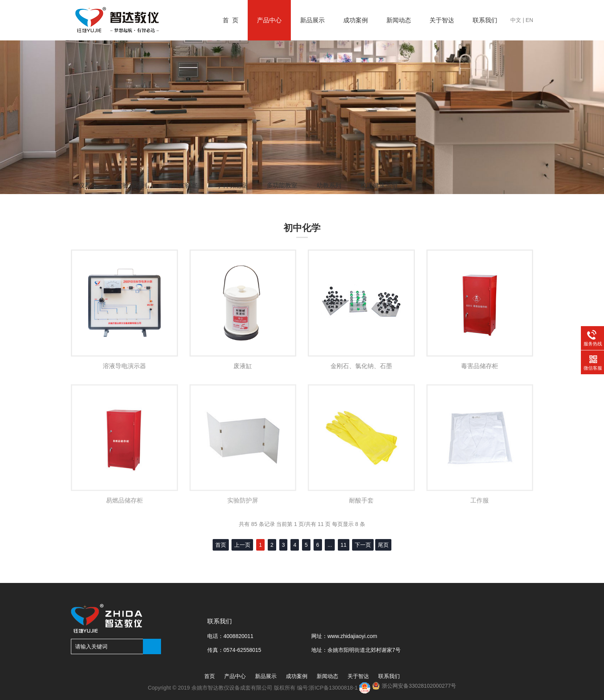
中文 (516, 20)
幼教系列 (329, 185)
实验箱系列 (132, 185)
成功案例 (356, 20)
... (330, 545)
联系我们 (485, 20)
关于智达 (442, 20)
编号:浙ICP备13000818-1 (328, 688)
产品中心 (269, 20)
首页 (210, 676)
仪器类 (88, 185)
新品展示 (312, 20)
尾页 (383, 545)
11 (344, 545)
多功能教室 (282, 185)
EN (529, 20)
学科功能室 (232, 185)
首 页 (231, 20)
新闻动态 (399, 20)
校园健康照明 (379, 185)
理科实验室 (182, 185)
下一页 (363, 545)
